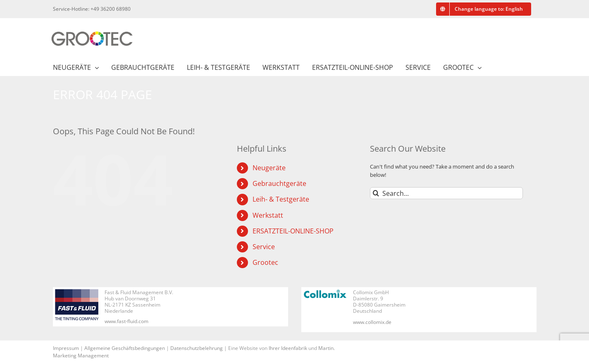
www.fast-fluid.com (126, 321)
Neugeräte (269, 168)
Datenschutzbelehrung (197, 348)
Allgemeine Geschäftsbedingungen (125, 348)
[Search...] (446, 193)
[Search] (376, 193)
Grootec (265, 262)
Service (264, 247)
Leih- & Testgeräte (281, 199)
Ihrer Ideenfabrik (288, 348)
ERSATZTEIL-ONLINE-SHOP (293, 231)
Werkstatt (268, 215)
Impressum (66, 348)
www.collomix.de (372, 322)
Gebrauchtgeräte (279, 183)
